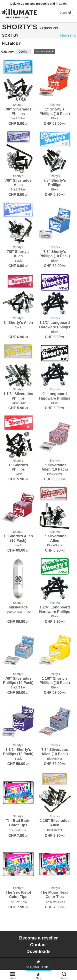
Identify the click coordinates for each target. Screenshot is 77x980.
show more (44, 51)
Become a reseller (38, 938)
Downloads (38, 951)
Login (66, 12)
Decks (23, 52)
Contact (39, 945)
